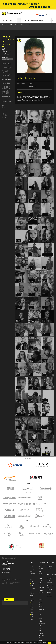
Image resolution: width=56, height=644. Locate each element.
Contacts (42, 21)
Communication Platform (51, 574)
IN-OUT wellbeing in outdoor (41, 623)
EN (53, 21)
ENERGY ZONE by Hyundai (41, 560)
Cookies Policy (11, 572)
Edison (4, 28)
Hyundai (9, 28)
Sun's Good (45, 28)
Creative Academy (24, 24)
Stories (49, 558)
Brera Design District (21, 28)
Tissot (13, 28)
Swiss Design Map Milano (41, 575)
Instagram (16, 24)
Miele (40, 28)
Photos (4, 24)
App (29, 21)
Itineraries (5, 21)
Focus (49, 553)
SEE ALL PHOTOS (22, 92)
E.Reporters (10, 24)
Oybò (50, 28)
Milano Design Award (41, 635)
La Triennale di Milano (41, 628)
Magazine (24, 21)
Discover (50, 554)
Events (11, 21)
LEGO (37, 28)
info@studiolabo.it (7, 559)
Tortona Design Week (41, 570)
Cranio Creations (30, 28)
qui (46, 643)
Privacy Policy (4, 572)
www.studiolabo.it (7, 560)
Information (35, 21)
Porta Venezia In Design (41, 606)
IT (50, 21)
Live (19, 21)
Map (16, 21)
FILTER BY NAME (5, 57)
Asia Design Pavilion (40, 618)
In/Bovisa (41, 632)
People (49, 556)
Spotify (30, 24)
